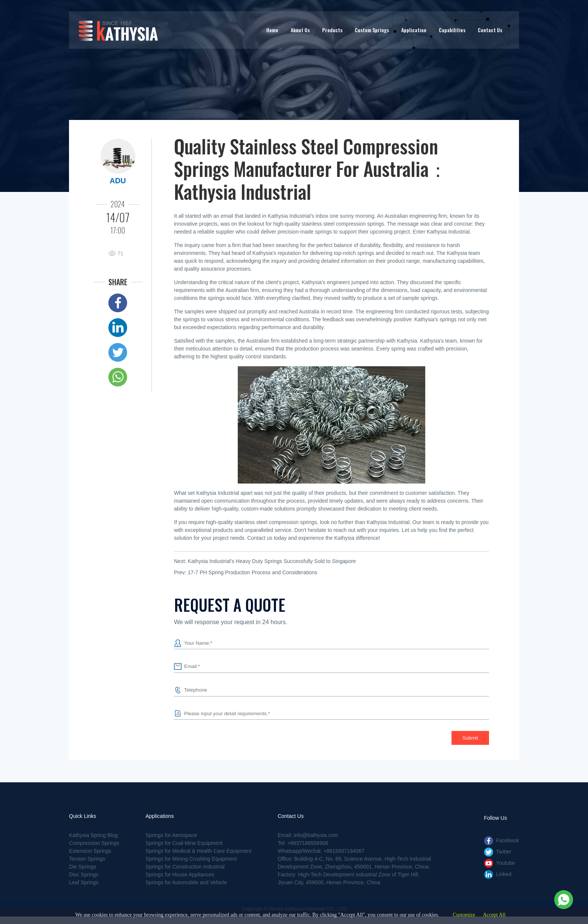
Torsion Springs (87, 859)
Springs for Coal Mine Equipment (184, 843)
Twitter (118, 352)
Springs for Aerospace (171, 835)
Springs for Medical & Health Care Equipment (198, 851)
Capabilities (452, 30)
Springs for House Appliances (180, 875)
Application (414, 30)
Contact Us (490, 30)
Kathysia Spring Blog (93, 835)
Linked (118, 328)
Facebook (118, 303)
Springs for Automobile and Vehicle (186, 882)
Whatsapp (118, 377)
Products (332, 30)
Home (272, 30)
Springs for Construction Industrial (185, 867)
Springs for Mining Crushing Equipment (191, 859)
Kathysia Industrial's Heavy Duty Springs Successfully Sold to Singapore (272, 561)
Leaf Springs (84, 882)
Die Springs (82, 867)
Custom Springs (372, 30)
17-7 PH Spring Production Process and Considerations (253, 572)
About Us (300, 30)
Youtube (506, 863)
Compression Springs (94, 843)
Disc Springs (84, 875)
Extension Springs (90, 851)
